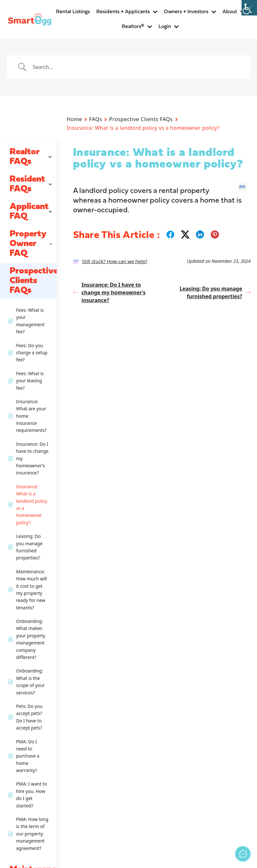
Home (74, 119)
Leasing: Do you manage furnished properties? (215, 292)
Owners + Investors (190, 12)
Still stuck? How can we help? (110, 261)
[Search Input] (137, 67)
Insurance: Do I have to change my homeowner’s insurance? (109, 292)
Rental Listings (73, 12)
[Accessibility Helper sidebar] (249, 8)
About (234, 12)
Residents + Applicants (127, 12)
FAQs (96, 119)
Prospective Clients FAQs (141, 119)
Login (169, 27)
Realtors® (137, 27)
